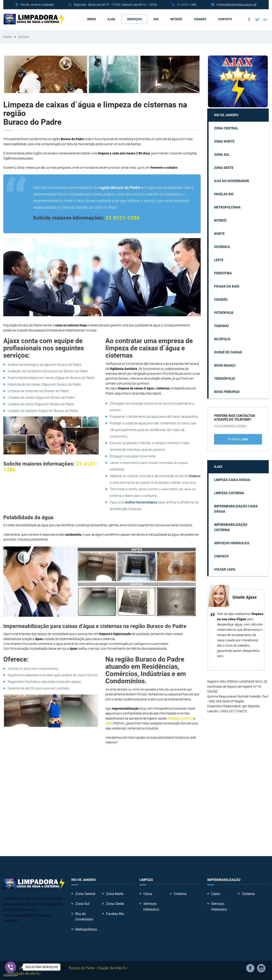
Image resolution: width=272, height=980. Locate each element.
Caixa (148, 893)
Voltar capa (225, 569)
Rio (156, 19)
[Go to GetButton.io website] (11, 975)
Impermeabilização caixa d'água (236, 508)
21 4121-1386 (187, 5)
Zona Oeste (224, 167)
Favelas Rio (224, 193)
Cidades (200, 19)
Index (92, 19)
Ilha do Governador (232, 180)
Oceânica (222, 246)
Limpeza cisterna (229, 492)
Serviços (134, 19)
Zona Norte (224, 141)
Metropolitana (227, 207)
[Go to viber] (11, 967)
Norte (219, 233)
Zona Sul (222, 154)
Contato (225, 19)
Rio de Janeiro (226, 114)
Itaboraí (221, 325)
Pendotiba (223, 273)
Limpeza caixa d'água (232, 479)
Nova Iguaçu (225, 365)
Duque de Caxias (228, 352)
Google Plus (265, 19)
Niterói (176, 19)
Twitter (257, 19)
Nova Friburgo (227, 391)
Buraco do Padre (82, 967)
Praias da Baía (227, 286)
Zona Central (226, 128)
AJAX (111, 19)
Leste (219, 259)
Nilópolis (222, 338)
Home (7, 36)
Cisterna (180, 893)
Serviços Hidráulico (232, 542)
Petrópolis (224, 312)
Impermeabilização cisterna (231, 527)
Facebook (249, 19)
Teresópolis (224, 378)
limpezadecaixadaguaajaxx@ (237, 5)
